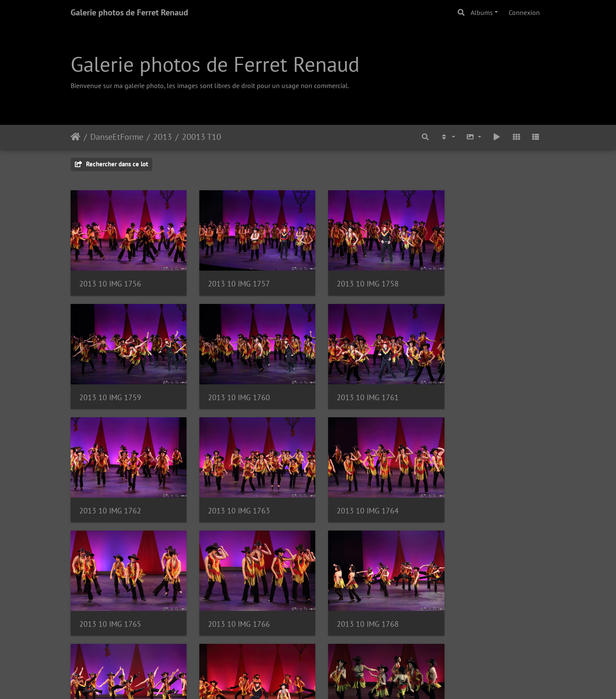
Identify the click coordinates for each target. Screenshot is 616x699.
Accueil (76, 137)
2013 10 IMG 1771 (354, 605)
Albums (482, 12)
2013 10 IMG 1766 (354, 496)
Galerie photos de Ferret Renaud (129, 12)
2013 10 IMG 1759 (476, 279)
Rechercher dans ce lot (111, 164)
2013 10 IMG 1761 (232, 388)
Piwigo (327, 681)
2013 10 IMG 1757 (232, 279)
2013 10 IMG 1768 (476, 496)
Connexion (524, 12)
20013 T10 (201, 137)
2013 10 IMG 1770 (232, 605)
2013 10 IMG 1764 (110, 496)
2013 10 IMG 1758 (354, 279)
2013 (163, 137)
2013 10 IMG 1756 (110, 279)
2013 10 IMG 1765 (232, 496)
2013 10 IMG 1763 (476, 388)
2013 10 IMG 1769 (110, 605)
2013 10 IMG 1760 (110, 388)
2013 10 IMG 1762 (354, 388)
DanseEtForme (117, 137)
